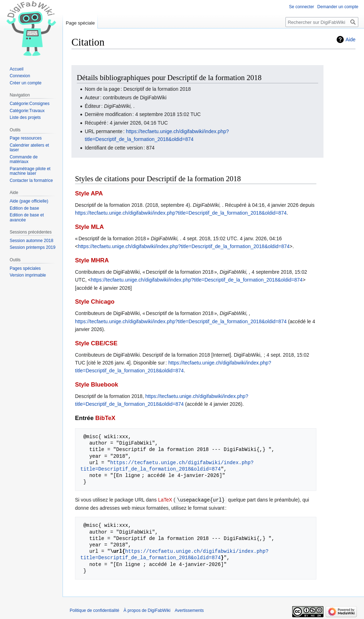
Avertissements (189, 610)
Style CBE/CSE (96, 343)
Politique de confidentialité (94, 610)
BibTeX (105, 418)
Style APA (89, 193)
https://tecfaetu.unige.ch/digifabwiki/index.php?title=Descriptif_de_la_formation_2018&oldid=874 (181, 213)
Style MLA (89, 227)
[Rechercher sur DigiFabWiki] (322, 22)
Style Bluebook (97, 385)
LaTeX (165, 500)
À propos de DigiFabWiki (147, 610)
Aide (350, 40)
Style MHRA (92, 260)
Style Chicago (95, 302)
